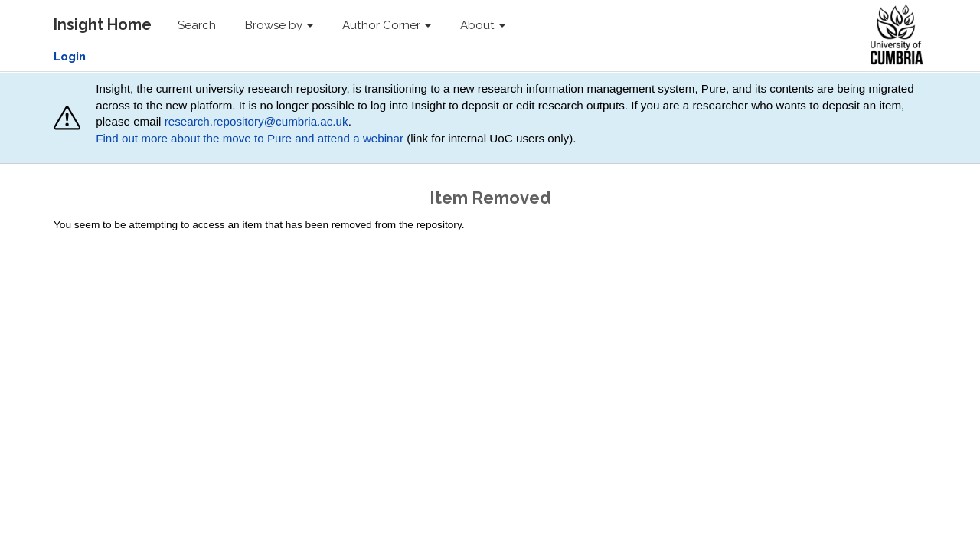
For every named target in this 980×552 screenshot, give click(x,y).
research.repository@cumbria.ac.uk (256, 121)
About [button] (483, 25)
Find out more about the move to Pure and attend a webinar (250, 138)
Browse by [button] (279, 25)
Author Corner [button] (387, 25)
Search (197, 25)
